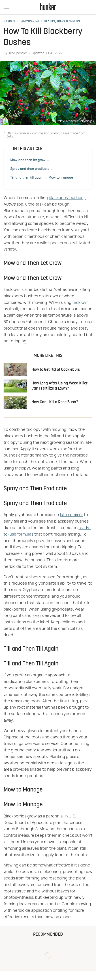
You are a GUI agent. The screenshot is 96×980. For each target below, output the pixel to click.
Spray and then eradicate (30, 169)
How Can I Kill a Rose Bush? (55, 402)
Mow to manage (61, 178)
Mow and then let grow (28, 160)
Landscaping (29, 22)
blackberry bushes (66, 198)
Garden (9, 22)
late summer (71, 515)
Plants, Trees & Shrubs (62, 22)
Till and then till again (27, 178)
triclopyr (80, 303)
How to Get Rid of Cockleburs (56, 370)
